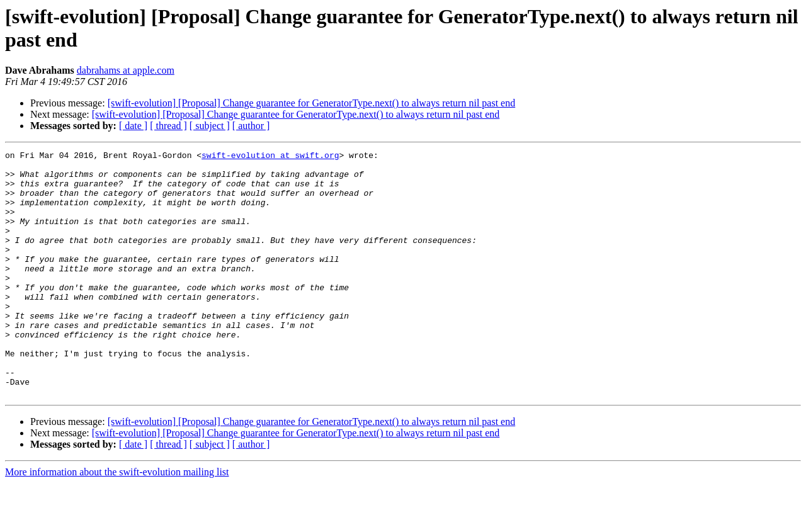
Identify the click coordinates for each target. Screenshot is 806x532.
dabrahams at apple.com (126, 70)
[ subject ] (210, 126)
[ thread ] (168, 126)
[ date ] (133, 126)
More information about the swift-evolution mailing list (117, 521)
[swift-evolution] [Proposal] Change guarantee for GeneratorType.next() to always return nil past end (312, 103)
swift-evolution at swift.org (270, 157)
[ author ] (251, 126)
